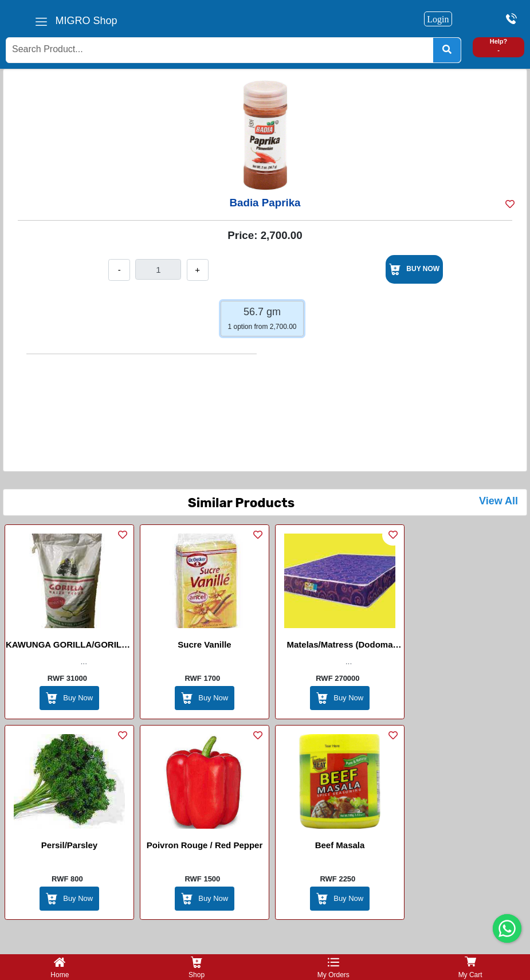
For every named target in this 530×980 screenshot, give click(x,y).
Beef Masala (340, 845)
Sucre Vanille (204, 644)
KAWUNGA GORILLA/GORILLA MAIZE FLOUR (69, 646)
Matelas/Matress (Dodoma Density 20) (339, 646)
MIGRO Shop (87, 21)
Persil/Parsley (69, 845)
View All (498, 501)
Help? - (499, 46)
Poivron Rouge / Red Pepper (205, 845)
